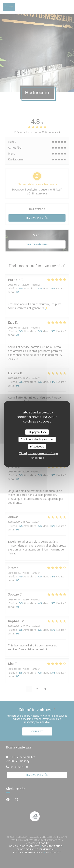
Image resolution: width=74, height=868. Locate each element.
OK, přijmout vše (37, 432)
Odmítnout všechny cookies (37, 439)
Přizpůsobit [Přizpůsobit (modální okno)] (37, 446)
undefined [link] (38, 458)
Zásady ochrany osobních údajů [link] (38, 453)
